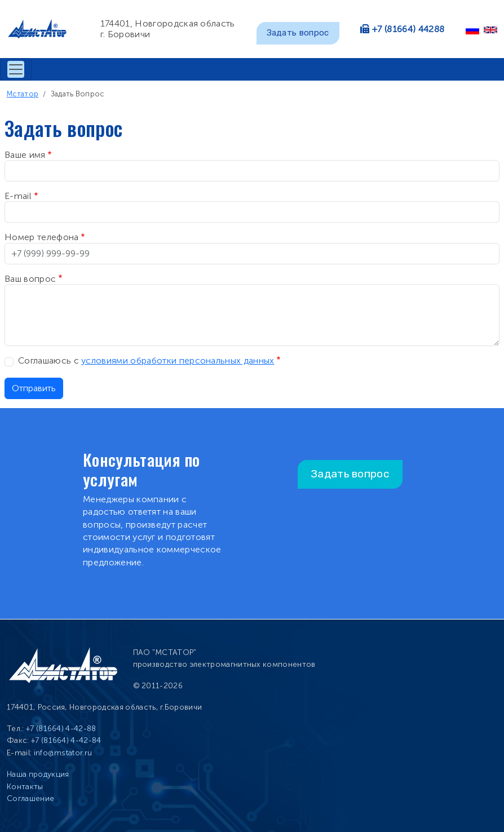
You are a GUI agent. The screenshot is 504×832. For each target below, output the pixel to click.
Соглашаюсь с (146, 360)
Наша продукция (38, 774)
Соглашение (30, 798)
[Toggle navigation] (16, 69)
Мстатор (23, 94)
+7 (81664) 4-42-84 (66, 740)
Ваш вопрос (30, 279)
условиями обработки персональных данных (178, 360)
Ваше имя (25, 155)
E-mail (18, 196)
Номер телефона (41, 237)
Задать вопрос (298, 33)
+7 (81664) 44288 (408, 29)
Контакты (25, 787)
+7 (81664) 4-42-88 (61, 729)
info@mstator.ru (63, 753)
